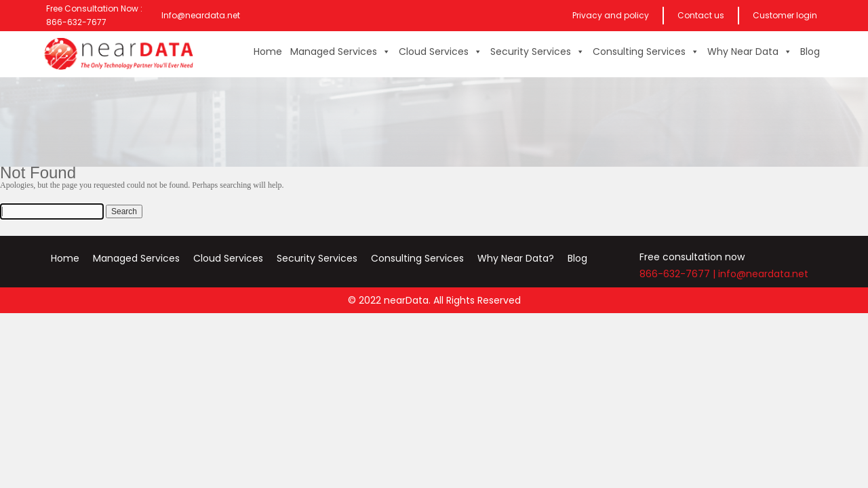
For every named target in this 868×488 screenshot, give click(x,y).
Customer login (785, 15)
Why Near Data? (516, 258)
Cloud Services (440, 52)
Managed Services (340, 52)
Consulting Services (646, 52)
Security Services (537, 52)
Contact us (701, 15)
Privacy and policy (611, 15)
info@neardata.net (763, 274)
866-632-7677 (675, 274)
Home (268, 52)
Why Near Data (750, 52)
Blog (810, 52)
